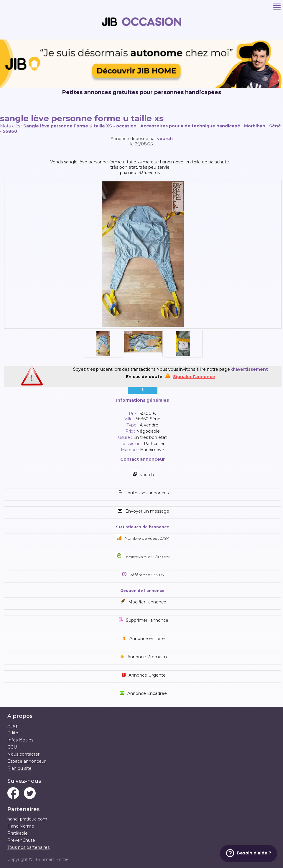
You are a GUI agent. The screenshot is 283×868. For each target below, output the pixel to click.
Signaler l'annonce (194, 377)
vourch (165, 139)
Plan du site (19, 768)
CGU (12, 747)
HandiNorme (21, 826)
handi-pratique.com (27, 819)
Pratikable (18, 833)
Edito (13, 733)
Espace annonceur (27, 761)
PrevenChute (21, 840)
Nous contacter (23, 754)
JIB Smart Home (51, 859)
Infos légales (20, 740)
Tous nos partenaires (28, 847)
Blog (12, 726)
